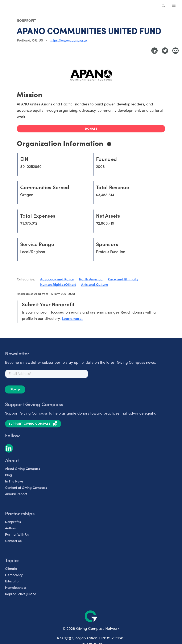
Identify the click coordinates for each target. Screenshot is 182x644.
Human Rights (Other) (58, 284)
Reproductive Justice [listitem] (21, 594)
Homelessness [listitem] (16, 587)
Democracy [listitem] (14, 575)
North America (91, 279)
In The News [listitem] (14, 481)
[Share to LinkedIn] (154, 51)
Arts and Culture (95, 284)
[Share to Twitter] (165, 51)
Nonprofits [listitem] (13, 522)
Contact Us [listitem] (13, 541)
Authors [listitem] (11, 528)
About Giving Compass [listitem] (22, 468)
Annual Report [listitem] (16, 494)
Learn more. (72, 318)
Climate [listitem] (11, 568)
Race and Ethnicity (123, 279)
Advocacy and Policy (57, 279)
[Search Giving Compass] (164, 6)
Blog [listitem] (9, 475)
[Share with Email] (175, 51)
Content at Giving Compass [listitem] (26, 487)
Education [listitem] (13, 581)
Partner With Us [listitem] (17, 534)
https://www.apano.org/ (69, 40)
